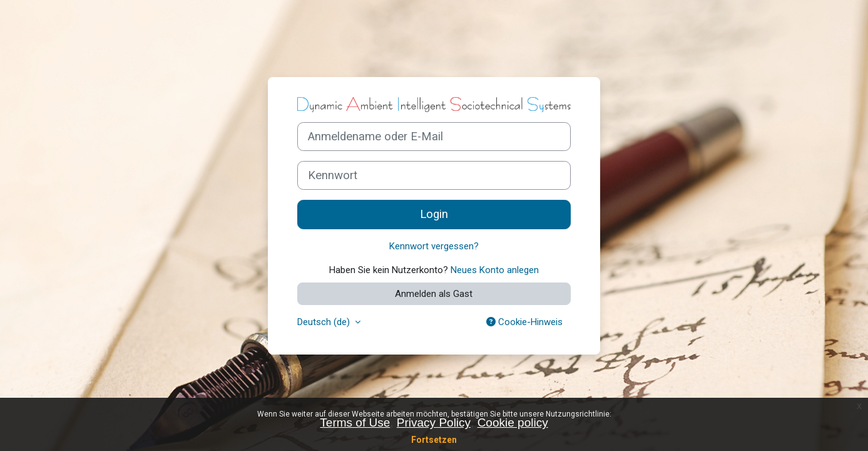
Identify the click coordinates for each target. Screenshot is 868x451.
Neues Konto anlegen (495, 270)
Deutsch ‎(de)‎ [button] (325, 322)
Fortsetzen (434, 440)
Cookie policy (513, 422)
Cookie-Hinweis (524, 322)
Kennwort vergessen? (434, 246)
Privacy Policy (434, 422)
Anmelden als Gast (434, 294)
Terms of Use (355, 422)
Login (434, 214)
